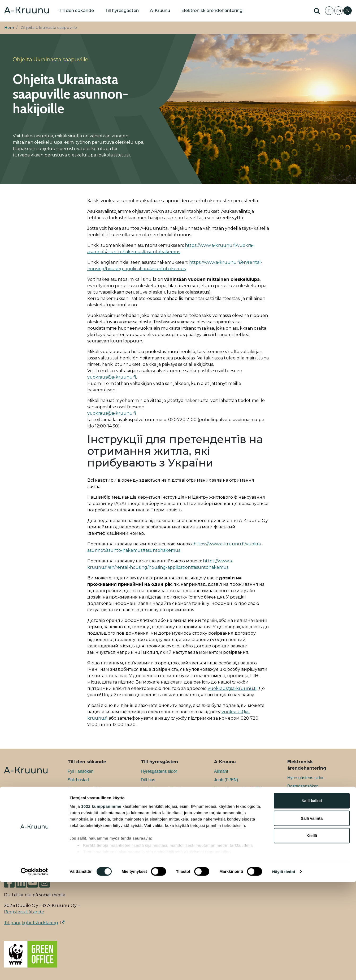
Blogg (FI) (223, 822)
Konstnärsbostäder (85, 805)
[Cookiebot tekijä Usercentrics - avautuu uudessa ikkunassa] (34, 970)
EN (339, 11)
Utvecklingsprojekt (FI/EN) (239, 788)
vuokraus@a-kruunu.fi (112, 377)
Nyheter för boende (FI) (236, 805)
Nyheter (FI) (225, 814)
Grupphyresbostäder (87, 797)
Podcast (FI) (226, 831)
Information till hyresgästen (166, 797)
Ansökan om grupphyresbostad (317, 795)
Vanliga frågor (81, 831)
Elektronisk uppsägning (309, 812)
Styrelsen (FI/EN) (230, 848)
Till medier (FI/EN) (231, 839)
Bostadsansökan (303, 786)
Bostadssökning (302, 803)
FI (329, 11)
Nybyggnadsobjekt (85, 788)
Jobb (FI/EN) (226, 780)
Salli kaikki (312, 899)
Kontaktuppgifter (230, 865)
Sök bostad (78, 780)
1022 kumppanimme (101, 904)
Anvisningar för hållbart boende (170, 814)
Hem (9, 28)
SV (348, 11)
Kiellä (312, 934)
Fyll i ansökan (81, 771)
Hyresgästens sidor (159, 771)
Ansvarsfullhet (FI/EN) (235, 797)
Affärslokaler (79, 814)
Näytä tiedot (284, 970)
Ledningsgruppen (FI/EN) (238, 856)
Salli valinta (312, 916)
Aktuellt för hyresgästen (163, 822)
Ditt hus (148, 780)
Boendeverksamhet (159, 805)
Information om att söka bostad (97, 822)
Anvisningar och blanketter (166, 788)
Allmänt (221, 771)
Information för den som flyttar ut (169, 833)
